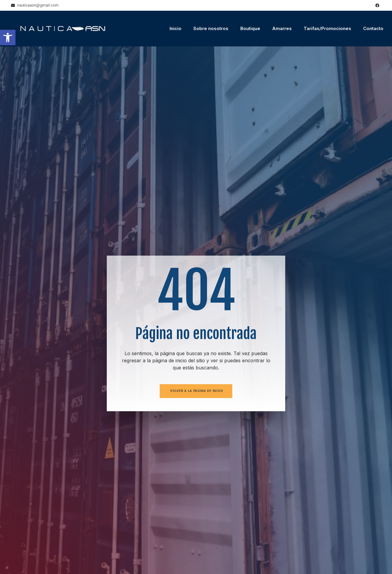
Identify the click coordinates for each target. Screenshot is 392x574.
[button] (8, 37)
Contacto (373, 28)
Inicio (175, 28)
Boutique (250, 28)
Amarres (282, 28)
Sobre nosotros (211, 28)
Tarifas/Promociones (327, 28)
